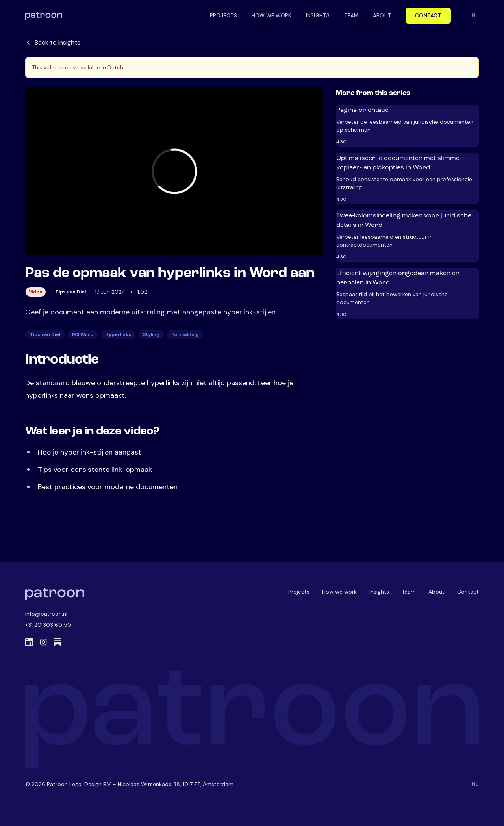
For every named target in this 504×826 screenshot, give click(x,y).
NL (475, 16)
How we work (339, 592)
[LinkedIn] (29, 642)
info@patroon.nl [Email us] (46, 614)
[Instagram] (43, 642)
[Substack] (57, 642)
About (436, 592)
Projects (299, 592)
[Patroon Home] (55, 594)
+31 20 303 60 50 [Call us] (48, 625)
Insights (379, 592)
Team (409, 592)
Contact (428, 16)
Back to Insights (53, 42)
